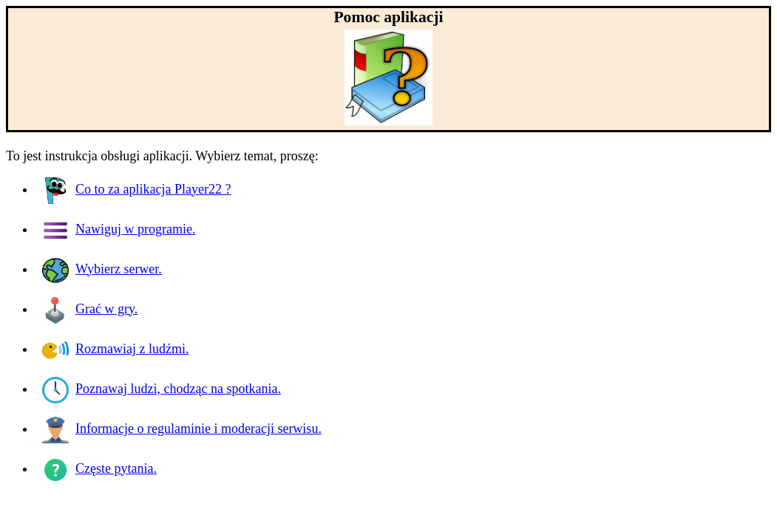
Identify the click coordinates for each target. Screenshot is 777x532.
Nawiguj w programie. (119, 229)
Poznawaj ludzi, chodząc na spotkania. (162, 389)
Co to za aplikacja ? (136, 189)
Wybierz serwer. (102, 269)
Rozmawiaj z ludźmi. (115, 349)
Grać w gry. (90, 309)
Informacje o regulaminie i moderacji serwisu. (182, 429)
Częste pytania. (99, 468)
